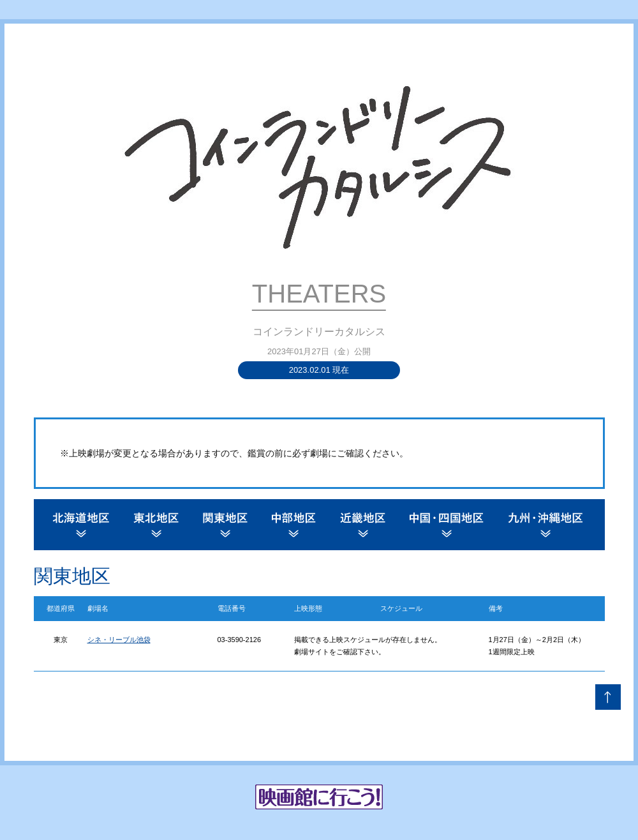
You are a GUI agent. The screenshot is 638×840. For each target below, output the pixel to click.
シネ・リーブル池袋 (119, 640)
